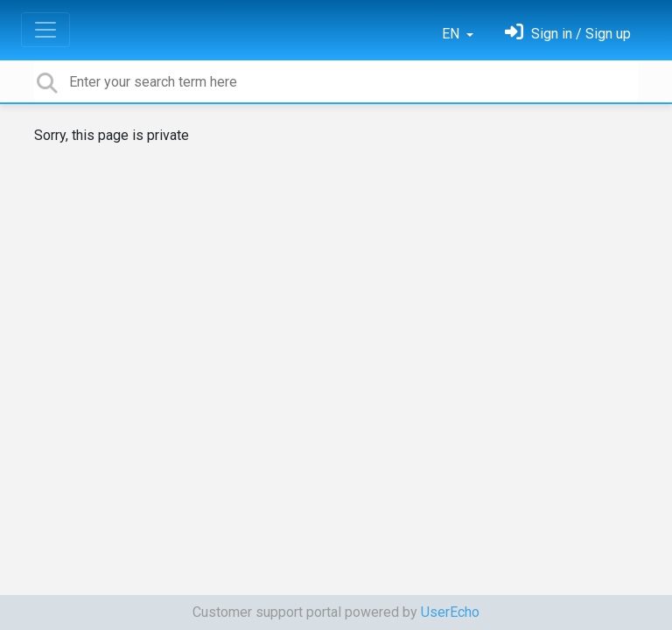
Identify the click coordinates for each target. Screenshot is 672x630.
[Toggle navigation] (45, 30)
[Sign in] (568, 34)
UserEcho (450, 612)
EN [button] (452, 34)
